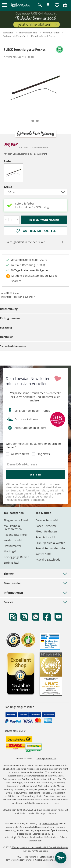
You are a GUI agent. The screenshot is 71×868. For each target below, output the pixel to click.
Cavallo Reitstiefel (47, 520)
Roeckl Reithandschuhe (50, 548)
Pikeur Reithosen (46, 531)
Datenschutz (46, 857)
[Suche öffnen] (40, 5)
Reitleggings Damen (16, 557)
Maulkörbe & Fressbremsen (13, 527)
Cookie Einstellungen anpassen (50, 860)
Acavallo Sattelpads (48, 560)
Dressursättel (12, 546)
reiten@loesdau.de (46, 759)
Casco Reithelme (46, 526)
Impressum (30, 857)
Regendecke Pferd (15, 535)
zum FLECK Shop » (10, 293)
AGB (19, 857)
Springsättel (11, 563)
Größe (15, 187)
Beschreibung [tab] (9, 309)
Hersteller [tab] (6, 337)
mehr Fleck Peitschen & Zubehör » (18, 297)
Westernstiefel (13, 540)
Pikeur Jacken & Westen (50, 543)
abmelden (37, 500)
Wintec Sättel (44, 554)
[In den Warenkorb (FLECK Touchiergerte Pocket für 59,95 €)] (44, 220)
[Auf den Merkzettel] (35, 231)
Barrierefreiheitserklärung (18, 860)
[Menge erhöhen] (17, 220)
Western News (20, 454)
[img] (65, 6)
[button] (5, 5)
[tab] (33, 121)
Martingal (10, 551)
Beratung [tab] (6, 327)
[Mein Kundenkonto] (48, 7)
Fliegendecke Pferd (16, 520)
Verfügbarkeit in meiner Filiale (26, 242)
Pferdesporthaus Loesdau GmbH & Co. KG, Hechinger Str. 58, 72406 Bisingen (40, 849)
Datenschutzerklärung (20, 496)
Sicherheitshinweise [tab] (13, 346)
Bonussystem (19, 154)
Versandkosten (41, 147)
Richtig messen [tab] (10, 318)
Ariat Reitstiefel (45, 537)
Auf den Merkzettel (39, 231)
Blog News (43, 454)
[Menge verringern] (6, 220)
